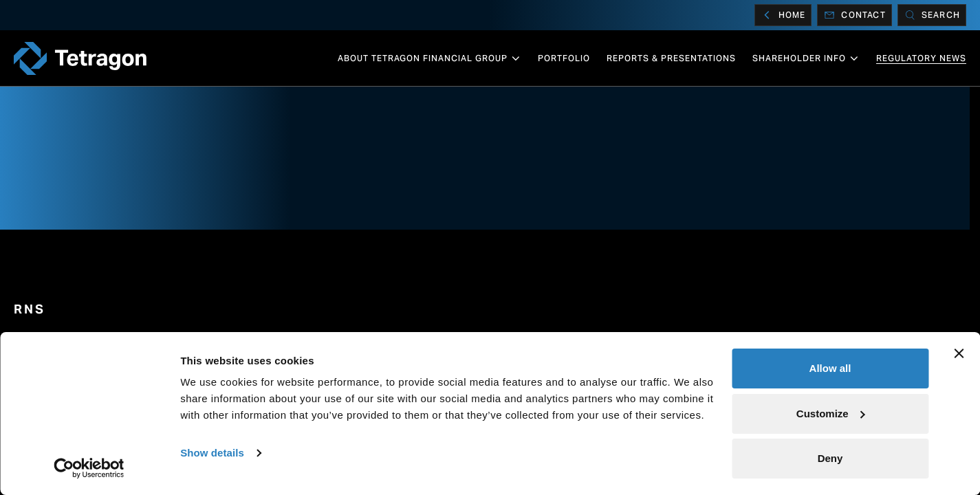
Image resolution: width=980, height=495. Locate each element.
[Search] (932, 15)
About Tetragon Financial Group (429, 58)
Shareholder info (806, 58)
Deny (830, 458)
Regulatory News (921, 58)
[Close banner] (959, 353)
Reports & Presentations (671, 58)
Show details (212, 453)
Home (783, 15)
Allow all (830, 368)
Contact (854, 15)
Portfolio (564, 58)
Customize (831, 414)
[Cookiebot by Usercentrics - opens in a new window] (89, 468)
